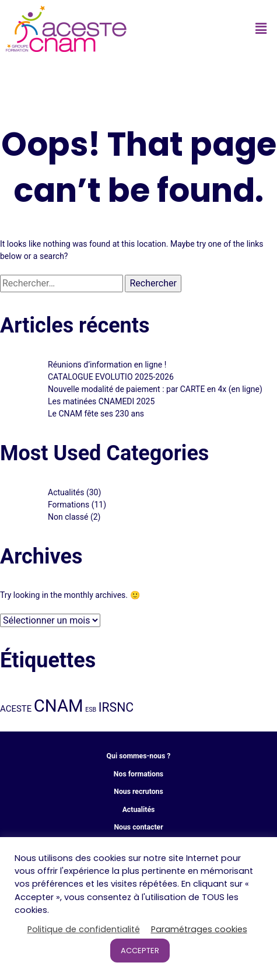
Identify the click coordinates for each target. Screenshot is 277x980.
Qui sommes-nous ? (139, 756)
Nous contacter (138, 827)
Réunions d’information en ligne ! (107, 365)
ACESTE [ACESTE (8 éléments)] (16, 709)
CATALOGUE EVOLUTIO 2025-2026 (111, 377)
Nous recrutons (138, 792)
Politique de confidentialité (84, 929)
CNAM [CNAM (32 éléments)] (59, 706)
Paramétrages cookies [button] (199, 929)
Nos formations (138, 774)
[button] (261, 29)
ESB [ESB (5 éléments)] (91, 710)
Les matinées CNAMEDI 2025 (101, 401)
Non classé (68, 517)
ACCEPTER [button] (140, 951)
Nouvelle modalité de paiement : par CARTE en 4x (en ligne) (155, 389)
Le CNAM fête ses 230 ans (96, 414)
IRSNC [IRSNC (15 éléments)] (116, 707)
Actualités (66, 492)
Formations (69, 505)
